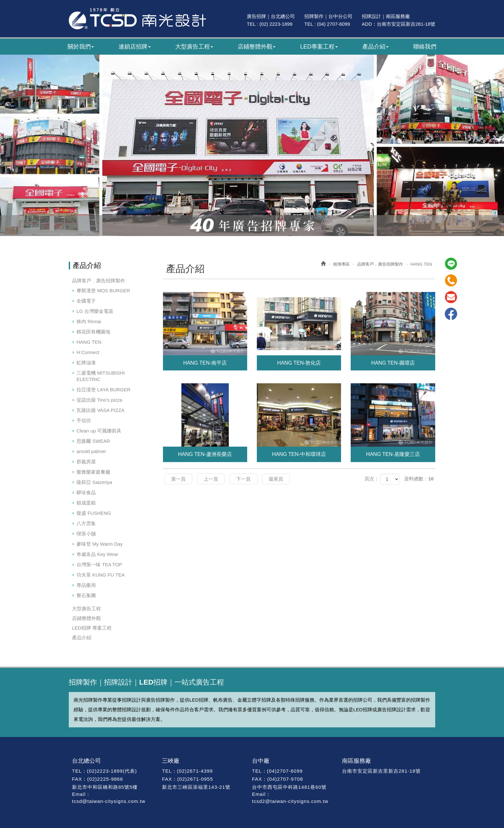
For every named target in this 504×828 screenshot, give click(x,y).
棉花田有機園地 (93, 332)
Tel (451, 280)
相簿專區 (341, 264)
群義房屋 (86, 462)
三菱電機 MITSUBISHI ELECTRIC (101, 376)
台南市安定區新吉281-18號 (406, 24)
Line (451, 264)
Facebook (451, 314)
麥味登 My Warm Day (100, 544)
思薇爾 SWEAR (93, 441)
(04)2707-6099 (285, 771)
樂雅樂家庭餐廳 (93, 472)
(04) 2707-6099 (333, 24)
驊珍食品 (86, 492)
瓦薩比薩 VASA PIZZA (100, 410)
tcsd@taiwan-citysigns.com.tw (109, 801)
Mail (451, 297)
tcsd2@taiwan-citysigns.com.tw (290, 801)
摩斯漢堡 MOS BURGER (103, 291)
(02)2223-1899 (105, 771)
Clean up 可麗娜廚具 (99, 431)
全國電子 (86, 301)
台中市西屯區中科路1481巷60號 (289, 787)
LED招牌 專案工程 (92, 628)
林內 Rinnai (89, 321)
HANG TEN (89, 342)
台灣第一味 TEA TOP (99, 564)
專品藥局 (86, 585)
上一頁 (211, 479)
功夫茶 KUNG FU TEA (101, 575)
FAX (77, 779)
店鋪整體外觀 (86, 618)
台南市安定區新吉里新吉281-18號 (381, 771)
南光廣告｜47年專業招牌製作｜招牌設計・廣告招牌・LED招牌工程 (137, 19)
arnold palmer (91, 451)
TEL (77, 771)
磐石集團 (86, 595)
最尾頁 (276, 479)
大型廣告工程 (86, 609)
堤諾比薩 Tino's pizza (99, 400)
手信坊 (84, 420)
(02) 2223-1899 (276, 24)
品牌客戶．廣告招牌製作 (99, 281)
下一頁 (243, 479)
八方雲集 (86, 523)
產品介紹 (82, 637)
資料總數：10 (419, 479)
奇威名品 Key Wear (97, 554)
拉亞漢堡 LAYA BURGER (104, 390)
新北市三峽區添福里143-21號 (196, 787)
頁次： (372, 479)
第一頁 (179, 479)
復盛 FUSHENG (94, 513)
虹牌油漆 (86, 363)
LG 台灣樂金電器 (95, 311)
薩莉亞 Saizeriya (94, 482)
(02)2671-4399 (195, 771)
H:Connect (88, 352)
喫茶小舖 (86, 534)
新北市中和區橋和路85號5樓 (105, 787)
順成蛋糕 (86, 503)
